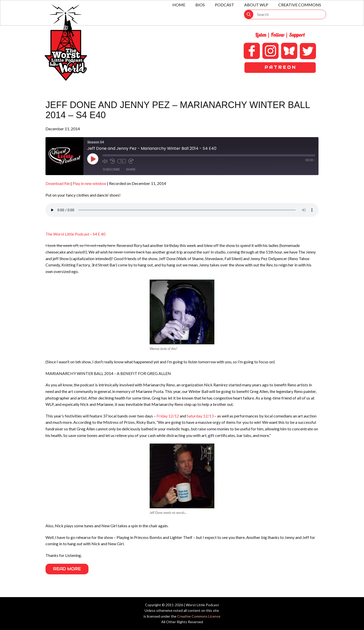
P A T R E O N (280, 67)
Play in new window (89, 183)
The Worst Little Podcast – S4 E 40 (75, 234)
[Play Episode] (93, 159)
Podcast (224, 5)
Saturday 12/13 (201, 416)
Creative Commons (300, 5)
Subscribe (111, 169)
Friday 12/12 (168, 416)
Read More (67, 569)
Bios (200, 5)
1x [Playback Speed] (122, 161)
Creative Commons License (199, 616)
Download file (58, 183)
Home (179, 5)
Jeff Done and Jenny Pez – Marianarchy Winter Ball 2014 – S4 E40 (178, 110)
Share (131, 169)
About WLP (256, 5)
